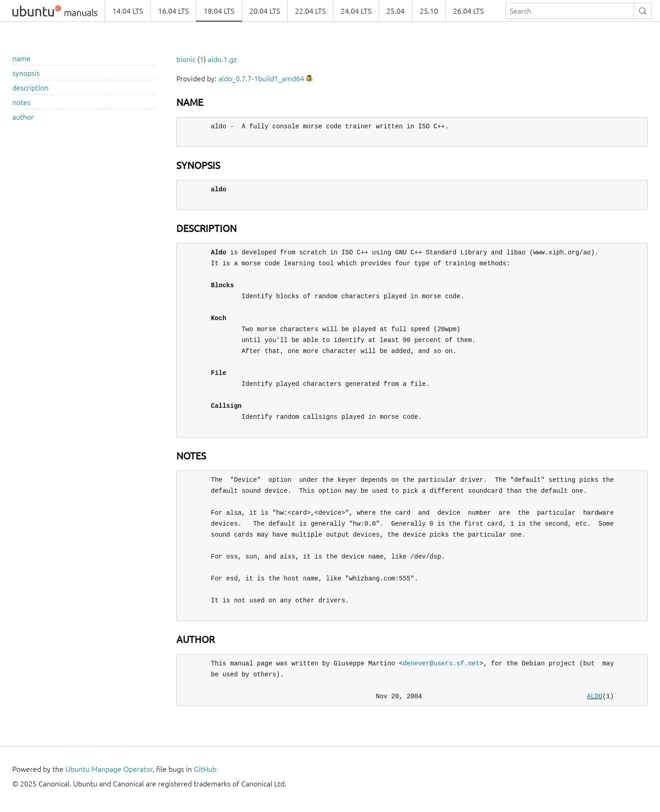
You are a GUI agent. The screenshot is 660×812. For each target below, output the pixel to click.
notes (21, 102)
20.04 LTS (265, 11)
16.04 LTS (173, 11)
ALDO (595, 696)
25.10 (429, 11)
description (30, 88)
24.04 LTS (356, 11)
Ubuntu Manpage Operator (109, 769)
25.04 (396, 11)
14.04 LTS (128, 11)
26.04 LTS (468, 11)
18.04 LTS (219, 11)
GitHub (205, 769)
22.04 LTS (310, 11)
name (21, 58)
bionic (186, 59)
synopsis (26, 73)
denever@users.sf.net (441, 663)
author (23, 117)
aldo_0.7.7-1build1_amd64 (261, 79)
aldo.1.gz (222, 59)
